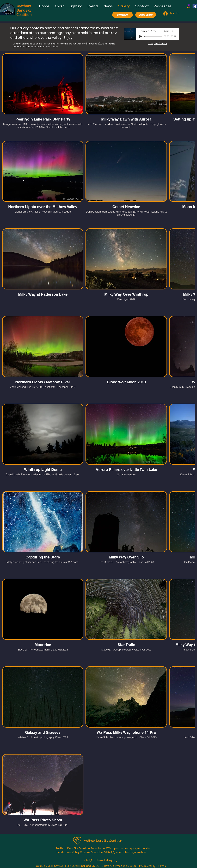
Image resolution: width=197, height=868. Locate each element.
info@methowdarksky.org (101, 860)
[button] (76, 6)
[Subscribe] (146, 15)
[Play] (140, 36)
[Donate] (122, 15)
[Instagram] (189, 6)
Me (86, 841)
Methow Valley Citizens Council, (81, 852)
